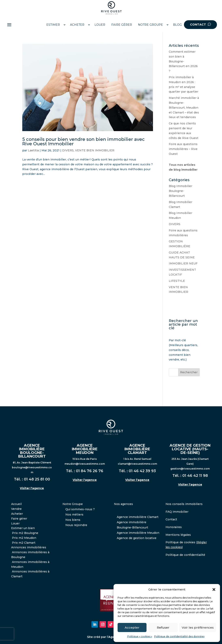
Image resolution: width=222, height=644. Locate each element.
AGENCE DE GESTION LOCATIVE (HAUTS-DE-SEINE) (190, 449)
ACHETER (77, 25)
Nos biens (73, 520)
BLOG (177, 25)
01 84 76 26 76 (90, 471)
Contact (171, 519)
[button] (214, 589)
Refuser (163, 627)
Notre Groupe (73, 504)
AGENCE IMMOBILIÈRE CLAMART (137, 449)
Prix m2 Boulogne (25, 533)
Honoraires (174, 527)
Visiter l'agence (32, 488)
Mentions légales (178, 535)
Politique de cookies (180, 542)
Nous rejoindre (76, 525)
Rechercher (189, 372)
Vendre (16, 509)
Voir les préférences (198, 627)
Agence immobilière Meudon (138, 533)
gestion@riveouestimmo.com (190, 469)
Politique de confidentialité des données (179, 636)
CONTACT (200, 25)
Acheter (17, 514)
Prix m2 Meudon (24, 538)
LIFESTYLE (177, 281)
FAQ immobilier (177, 512)
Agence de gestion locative (137, 538)
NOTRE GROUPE (150, 25)
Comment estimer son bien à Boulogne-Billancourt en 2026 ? (183, 61)
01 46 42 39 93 (142, 471)
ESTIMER (53, 25)
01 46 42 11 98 (195, 476)
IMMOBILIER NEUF (183, 263)
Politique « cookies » (140, 636)
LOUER (100, 25)
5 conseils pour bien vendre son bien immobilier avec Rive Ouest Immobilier (83, 142)
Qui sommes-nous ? (80, 509)
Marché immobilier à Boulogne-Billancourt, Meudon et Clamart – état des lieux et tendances (184, 108)
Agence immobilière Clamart (138, 517)
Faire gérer (19, 519)
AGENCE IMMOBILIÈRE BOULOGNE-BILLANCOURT (32, 451)
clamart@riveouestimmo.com (137, 464)
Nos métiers (74, 515)
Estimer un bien (23, 528)
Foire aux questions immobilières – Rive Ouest (183, 149)
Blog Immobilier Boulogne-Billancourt (181, 191)
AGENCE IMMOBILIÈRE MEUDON (85, 449)
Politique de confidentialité (185, 555)
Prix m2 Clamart (24, 543)
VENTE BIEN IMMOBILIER (95, 150)
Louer (15, 523)
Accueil (16, 504)
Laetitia (33, 150)
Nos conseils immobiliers (184, 504)
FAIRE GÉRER (122, 25)
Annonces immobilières (29, 547)
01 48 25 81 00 (37, 479)
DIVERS (68, 150)
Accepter (132, 627)
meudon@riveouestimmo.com (85, 464)
